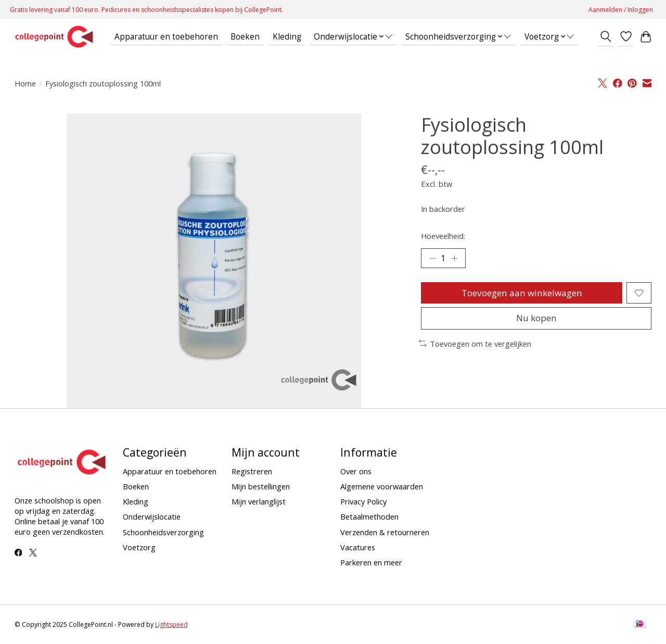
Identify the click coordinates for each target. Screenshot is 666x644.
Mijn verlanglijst (259, 501)
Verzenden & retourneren (385, 532)
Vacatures (358, 547)
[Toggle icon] (605, 36)
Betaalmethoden (369, 516)
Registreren (252, 471)
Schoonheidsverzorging (163, 532)
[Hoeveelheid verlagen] (433, 259)
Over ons (356, 471)
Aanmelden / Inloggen (621, 10)
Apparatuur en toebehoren (166, 37)
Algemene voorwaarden (382, 486)
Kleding (287, 37)
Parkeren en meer (371, 562)
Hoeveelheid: (443, 236)
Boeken (245, 37)
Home (25, 83)
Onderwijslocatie (152, 516)
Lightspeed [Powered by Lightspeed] (171, 624)
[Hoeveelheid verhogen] (455, 259)
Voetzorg (139, 547)
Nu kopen (536, 322)
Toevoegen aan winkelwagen (521, 294)
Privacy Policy (363, 501)
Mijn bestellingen (261, 486)
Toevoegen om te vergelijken (475, 347)
